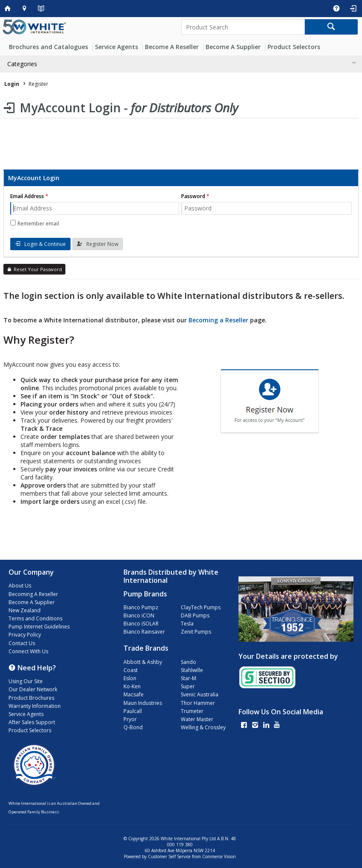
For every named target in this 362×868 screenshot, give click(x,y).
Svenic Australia (200, 694)
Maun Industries (143, 703)
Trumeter (192, 711)
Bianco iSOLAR (141, 624)
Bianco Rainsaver (144, 632)
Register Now (102, 244)
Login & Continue (45, 244)
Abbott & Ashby (143, 662)
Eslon (130, 678)
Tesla (187, 624)
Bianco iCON (139, 615)
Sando (188, 662)
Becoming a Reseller (218, 320)
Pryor (130, 719)
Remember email (38, 224)
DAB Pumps (195, 615)
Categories (22, 64)
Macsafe (134, 694)
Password (193, 196)
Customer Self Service (169, 856)
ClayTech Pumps (201, 607)
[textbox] (243, 27)
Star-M (188, 678)
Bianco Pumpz (141, 607)
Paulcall (133, 711)
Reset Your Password (38, 269)
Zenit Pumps (196, 632)
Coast (131, 670)
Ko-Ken (132, 686)
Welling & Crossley (203, 727)
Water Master (197, 719)
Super (188, 686)
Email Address (27, 196)
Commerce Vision (219, 856)
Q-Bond (133, 727)
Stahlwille (192, 670)
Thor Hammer (198, 703)
